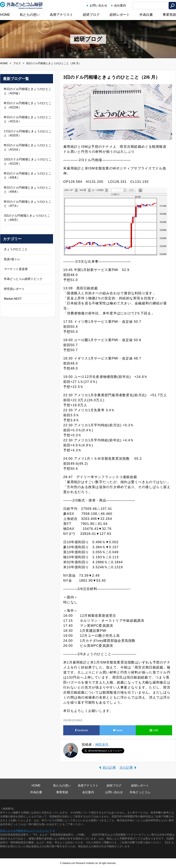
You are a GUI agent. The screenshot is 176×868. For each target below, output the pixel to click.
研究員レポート (14, 289)
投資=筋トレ (12, 259)
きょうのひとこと (16, 249)
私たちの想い (30, 15)
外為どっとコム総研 (21, 5)
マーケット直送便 (16, 269)
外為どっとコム (140, 792)
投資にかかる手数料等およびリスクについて (26, 831)
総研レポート (120, 15)
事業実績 (169, 15)
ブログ (17, 63)
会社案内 (120, 5)
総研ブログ (91, 15)
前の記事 (109, 768)
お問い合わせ (98, 5)
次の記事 (126, 768)
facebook (81, 730)
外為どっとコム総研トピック (23, 279)
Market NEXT (13, 299)
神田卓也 (102, 745)
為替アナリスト (61, 15)
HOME (5, 15)
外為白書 (146, 15)
